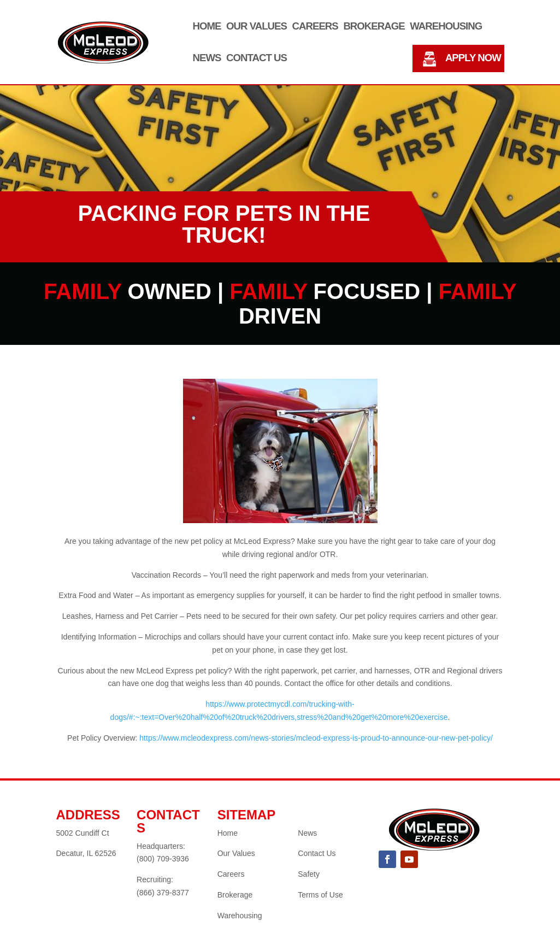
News (207, 58)
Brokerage (374, 27)
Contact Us (257, 58)
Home (207, 27)
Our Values (257, 27)
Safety (309, 874)
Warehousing (446, 27)
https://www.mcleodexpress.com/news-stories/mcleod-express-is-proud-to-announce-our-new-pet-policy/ (316, 738)
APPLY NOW (473, 58)
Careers (315, 27)
